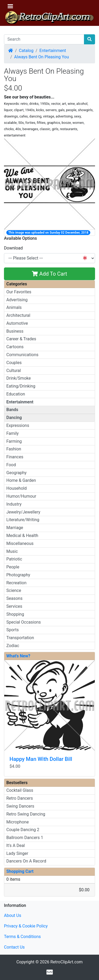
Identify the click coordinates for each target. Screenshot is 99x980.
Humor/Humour (21, 496)
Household (16, 488)
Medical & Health (22, 536)
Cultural (14, 371)
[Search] (44, 39)
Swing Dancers (20, 806)
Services (14, 606)
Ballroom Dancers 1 (25, 838)
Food (11, 465)
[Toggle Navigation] (10, 6)
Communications (22, 355)
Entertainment (53, 51)
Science (14, 590)
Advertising (17, 300)
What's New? (18, 656)
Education (16, 394)
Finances (15, 457)
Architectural (18, 315)
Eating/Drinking (21, 386)
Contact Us (14, 947)
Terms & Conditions (22, 937)
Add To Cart (49, 274)
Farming (14, 441)
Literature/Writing (23, 520)
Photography (18, 575)
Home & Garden (21, 480)
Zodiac (13, 646)
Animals (14, 307)
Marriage (15, 528)
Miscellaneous (20, 543)
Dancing (14, 418)
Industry (14, 504)
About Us (13, 915)
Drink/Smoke (18, 378)
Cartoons (15, 347)
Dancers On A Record (26, 861)
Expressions (18, 425)
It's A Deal (16, 845)
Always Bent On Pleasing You (42, 57)
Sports (13, 630)
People (13, 567)
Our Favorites (19, 292)
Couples (14, 363)
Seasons (14, 598)
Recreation (16, 583)
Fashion (14, 449)
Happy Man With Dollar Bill (41, 759)
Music (12, 551)
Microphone (18, 822)
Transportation (20, 638)
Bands (12, 410)
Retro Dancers (20, 798)
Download (13, 248)
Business (15, 331)
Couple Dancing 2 (23, 830)
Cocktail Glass (20, 790)
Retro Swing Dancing (26, 814)
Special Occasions (24, 622)
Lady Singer (17, 853)
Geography (16, 473)
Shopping (15, 614)
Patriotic (14, 559)
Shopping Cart (20, 871)
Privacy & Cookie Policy (26, 926)
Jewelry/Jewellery (23, 512)
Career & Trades (21, 339)
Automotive (17, 323)
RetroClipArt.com (67, 962)
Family (13, 433)
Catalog (26, 51)
